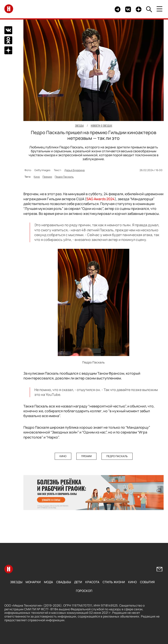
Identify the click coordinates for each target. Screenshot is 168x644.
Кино (37, 177)
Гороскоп (84, 591)
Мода (48, 582)
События (147, 582)
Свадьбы (64, 582)
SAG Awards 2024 (101, 199)
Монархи (33, 582)
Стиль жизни (114, 582)
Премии (47, 177)
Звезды (16, 582)
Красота (92, 582)
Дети (78, 582)
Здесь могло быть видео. (101, 9)
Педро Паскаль (64, 177)
